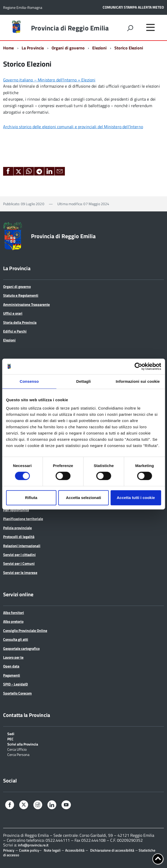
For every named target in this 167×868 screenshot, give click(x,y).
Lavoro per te (13, 657)
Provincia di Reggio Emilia (70, 28)
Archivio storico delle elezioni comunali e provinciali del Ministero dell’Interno (73, 127)
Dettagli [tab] (84, 381)
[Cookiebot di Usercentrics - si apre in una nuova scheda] (138, 366)
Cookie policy (29, 850)
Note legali (52, 850)
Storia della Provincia (20, 322)
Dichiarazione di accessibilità (112, 850)
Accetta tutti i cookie (136, 498)
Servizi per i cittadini (19, 555)
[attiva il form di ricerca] (130, 28)
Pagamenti (12, 675)
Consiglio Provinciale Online (25, 630)
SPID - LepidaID (16, 684)
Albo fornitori (14, 613)
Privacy (9, 850)
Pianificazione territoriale (23, 519)
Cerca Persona (18, 754)
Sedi (11, 733)
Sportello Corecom (17, 693)
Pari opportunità (16, 510)
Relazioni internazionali (22, 546)
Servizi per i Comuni (19, 563)
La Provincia (33, 48)
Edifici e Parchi (15, 331)
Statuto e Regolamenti (21, 295)
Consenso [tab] (29, 381)
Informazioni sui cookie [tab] (138, 381)
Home (9, 48)
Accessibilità (75, 850)
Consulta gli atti (16, 639)
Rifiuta (31, 498)
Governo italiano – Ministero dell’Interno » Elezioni (49, 80)
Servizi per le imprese (20, 572)
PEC (10, 739)
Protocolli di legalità (19, 537)
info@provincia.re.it (33, 845)
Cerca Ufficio (17, 749)
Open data (11, 666)
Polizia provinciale (17, 528)
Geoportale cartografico (21, 648)
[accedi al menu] (150, 27)
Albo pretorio (13, 621)
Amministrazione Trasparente (26, 304)
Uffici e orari (13, 313)
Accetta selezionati (83, 498)
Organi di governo (68, 48)
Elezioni (99, 48)
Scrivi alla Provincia (23, 744)
